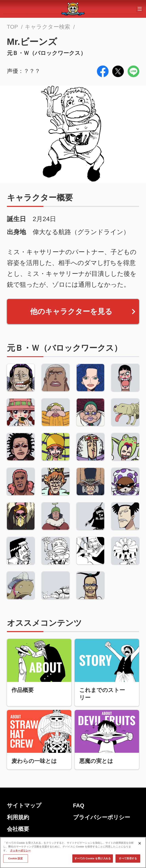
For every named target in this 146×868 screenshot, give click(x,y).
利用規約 (18, 817)
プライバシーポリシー (102, 817)
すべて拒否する (128, 859)
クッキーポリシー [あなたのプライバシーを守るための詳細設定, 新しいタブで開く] (20, 851)
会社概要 (18, 829)
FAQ (79, 805)
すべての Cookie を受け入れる (93, 859)
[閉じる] (140, 844)
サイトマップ (24, 805)
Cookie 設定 (15, 859)
